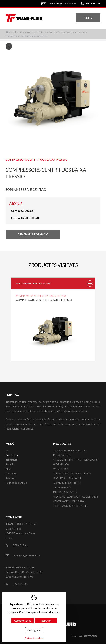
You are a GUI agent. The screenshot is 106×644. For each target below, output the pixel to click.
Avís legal (11, 478)
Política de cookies (16, 483)
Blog (8, 469)
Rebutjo (46, 621)
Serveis (10, 464)
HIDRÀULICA (61, 464)
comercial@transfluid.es (62, 3)
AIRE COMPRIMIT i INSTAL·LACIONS (41, 32)
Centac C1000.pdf (23, 211)
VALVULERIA (61, 469)
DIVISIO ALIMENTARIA (67, 478)
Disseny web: (84, 636)
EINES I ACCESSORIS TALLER (71, 506)
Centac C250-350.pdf (25, 218)
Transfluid (11, 460)
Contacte (11, 473)
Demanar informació (33, 234)
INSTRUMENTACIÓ (65, 492)
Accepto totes (22, 621)
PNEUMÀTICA (62, 455)
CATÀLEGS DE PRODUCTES (70, 450)
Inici (7, 32)
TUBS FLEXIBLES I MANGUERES (72, 473)
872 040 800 (20, 584)
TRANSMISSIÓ (62, 487)
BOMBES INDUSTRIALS (67, 483)
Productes (16, 32)
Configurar (34, 630)
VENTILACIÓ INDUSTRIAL (69, 501)
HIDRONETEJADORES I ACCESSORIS (76, 497)
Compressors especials (72, 32)
